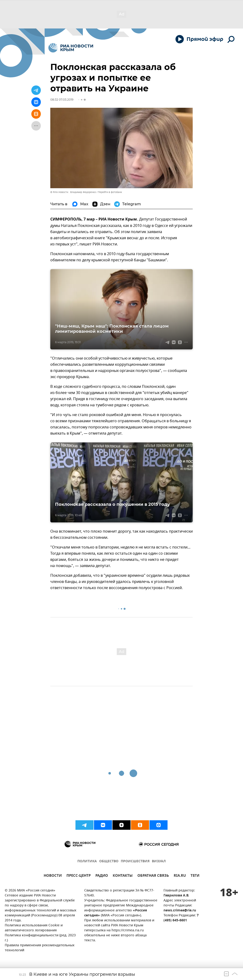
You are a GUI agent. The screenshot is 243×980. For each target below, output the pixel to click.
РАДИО (102, 876)
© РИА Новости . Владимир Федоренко (73, 192)
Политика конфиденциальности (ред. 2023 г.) (40, 938)
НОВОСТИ (53, 876)
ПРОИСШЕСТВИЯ (135, 861)
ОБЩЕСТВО (109, 861)
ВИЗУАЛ (159, 861)
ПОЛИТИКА (87, 861)
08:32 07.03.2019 (62, 100)
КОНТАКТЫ (123, 876)
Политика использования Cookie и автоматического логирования (34, 928)
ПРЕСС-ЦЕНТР (79, 876)
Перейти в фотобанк (110, 192)
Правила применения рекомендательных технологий (40, 948)
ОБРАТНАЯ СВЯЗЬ (153, 876)
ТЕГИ (195, 876)
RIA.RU (180, 876)
